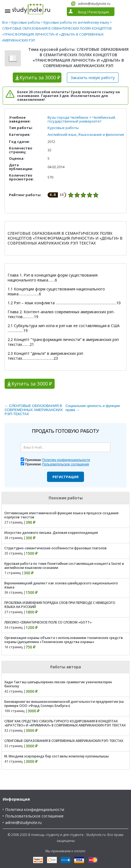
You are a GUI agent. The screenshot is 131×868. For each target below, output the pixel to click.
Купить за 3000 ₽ (32, 384)
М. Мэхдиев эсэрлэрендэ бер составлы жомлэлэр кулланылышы (57, 756)
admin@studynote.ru (94, 4)
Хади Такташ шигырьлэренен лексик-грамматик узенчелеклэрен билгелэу (58, 684)
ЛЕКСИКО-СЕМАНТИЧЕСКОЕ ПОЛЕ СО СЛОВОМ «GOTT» (48, 622)
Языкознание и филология (101, 134)
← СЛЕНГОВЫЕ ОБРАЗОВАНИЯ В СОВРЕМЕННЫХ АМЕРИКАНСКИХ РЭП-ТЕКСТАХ (34, 410)
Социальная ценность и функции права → (93, 408)
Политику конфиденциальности (66, 460)
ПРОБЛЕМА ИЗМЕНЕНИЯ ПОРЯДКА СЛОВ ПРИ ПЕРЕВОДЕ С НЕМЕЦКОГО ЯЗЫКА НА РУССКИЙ (60, 605)
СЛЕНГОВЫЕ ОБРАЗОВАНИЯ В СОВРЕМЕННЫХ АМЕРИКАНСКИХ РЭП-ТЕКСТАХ (64, 741)
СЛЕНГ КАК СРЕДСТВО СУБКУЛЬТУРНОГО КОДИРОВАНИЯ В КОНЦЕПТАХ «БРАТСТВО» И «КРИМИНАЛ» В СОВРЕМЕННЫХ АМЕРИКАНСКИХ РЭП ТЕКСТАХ (65, 723)
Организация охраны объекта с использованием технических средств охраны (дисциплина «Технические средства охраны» (64, 640)
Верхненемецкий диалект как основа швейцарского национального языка (61, 585)
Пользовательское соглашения (66, 464)
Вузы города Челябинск (68, 117)
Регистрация (65, 477)
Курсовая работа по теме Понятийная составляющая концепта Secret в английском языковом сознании (64, 566)
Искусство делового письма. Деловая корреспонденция (51, 533)
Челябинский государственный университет (81, 119)
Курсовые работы (26, 22)
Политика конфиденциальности (35, 809)
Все (5, 22)
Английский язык (62, 134)
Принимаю (57, 460)
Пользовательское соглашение (34, 816)
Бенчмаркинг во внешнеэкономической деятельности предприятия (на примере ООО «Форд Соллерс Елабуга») (64, 704)
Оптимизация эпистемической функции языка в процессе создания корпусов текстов (61, 515)
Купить (40, 77)
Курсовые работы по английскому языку (76, 22)
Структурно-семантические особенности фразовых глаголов (55, 548)
